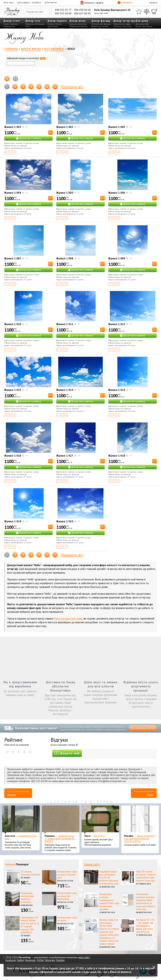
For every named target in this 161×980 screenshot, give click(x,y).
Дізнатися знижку (30, 138)
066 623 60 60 (82, 13)
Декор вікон (77, 21)
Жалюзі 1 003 (117, 127)
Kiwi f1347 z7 (99, 836)
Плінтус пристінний (55, 25)
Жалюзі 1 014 (65, 390)
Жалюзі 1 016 (13, 456)
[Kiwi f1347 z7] (100, 820)
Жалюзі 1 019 (13, 521)
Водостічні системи (100, 26)
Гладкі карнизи (11, 24)
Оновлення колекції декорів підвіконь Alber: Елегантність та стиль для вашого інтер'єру (146, 902)
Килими (51, 24)
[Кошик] (154, 12)
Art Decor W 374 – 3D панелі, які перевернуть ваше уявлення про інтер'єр (145, 926)
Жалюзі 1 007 (13, 258)
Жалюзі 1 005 (65, 193)
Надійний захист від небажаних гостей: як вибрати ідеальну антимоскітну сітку (109, 878)
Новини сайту (92, 864)
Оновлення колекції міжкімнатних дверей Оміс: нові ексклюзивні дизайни (109, 902)
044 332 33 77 (63, 10)
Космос (12, 795)
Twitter (20, 960)
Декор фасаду (101, 21)
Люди (150, 795)
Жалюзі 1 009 (117, 258)
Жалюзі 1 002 (65, 127)
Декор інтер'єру (124, 21)
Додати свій (67, 753)
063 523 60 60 (63, 13)
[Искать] (49, 12)
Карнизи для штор (78, 24)
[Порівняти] (147, 12)
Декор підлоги (57, 21)
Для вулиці (147, 26)
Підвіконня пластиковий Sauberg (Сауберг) (27, 897)
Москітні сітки (65, 881)
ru (156, 3)
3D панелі (40, 24)
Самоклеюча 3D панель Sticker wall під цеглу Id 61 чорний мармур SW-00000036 (30, 925)
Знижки (124, 3)
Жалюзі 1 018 (117, 456)
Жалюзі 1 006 (117, 193)
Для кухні (140, 24)
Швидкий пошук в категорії (26, 58)
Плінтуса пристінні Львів (68, 619)
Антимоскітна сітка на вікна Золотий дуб (67, 875)
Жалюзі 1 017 (65, 456)
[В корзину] (50, 132)
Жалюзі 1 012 (117, 324)
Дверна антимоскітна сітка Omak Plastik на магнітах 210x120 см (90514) (139, 839)
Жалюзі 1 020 (65, 521)
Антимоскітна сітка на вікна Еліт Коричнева (67, 896)
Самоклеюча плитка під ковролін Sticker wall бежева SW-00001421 (60, 839)
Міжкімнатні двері (122, 24)
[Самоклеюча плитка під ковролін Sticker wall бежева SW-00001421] (61, 820)
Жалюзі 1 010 (13, 324)
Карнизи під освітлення (9, 28)
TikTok (40, 960)
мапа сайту (84, 957)
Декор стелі (12, 21)
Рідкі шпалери (30, 28)
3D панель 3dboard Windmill (30, 873)
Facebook (11, 960)
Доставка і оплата (29, 3)
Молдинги (30, 24)
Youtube (60, 960)
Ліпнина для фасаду (101, 24)
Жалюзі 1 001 (13, 127)
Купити (10, 152)
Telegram (50, 960)
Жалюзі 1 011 (65, 324)
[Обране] (139, 12)
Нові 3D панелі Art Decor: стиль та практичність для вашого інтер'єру (146, 876)
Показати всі (72, 87)
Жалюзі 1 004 (13, 193)
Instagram (30, 960)
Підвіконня (75, 26)
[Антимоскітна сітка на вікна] (21, 820)
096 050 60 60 (82, 10)
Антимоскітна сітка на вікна (21, 837)
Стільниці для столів (122, 26)
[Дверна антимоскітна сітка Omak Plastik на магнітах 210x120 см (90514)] (140, 820)
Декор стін (33, 21)
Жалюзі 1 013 (13, 390)
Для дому (142, 21)
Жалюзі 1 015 (117, 390)
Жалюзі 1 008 (65, 258)
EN (154, 3)
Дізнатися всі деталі (143, 728)
